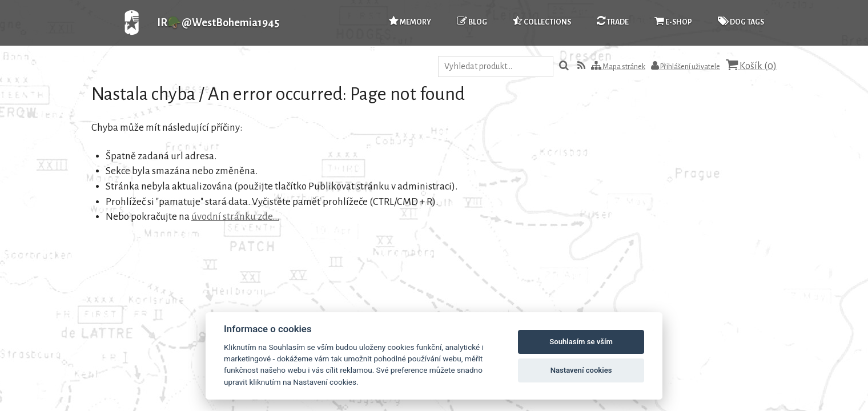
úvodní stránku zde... (235, 217)
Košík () (751, 65)
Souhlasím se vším (581, 342)
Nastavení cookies (581, 370)
